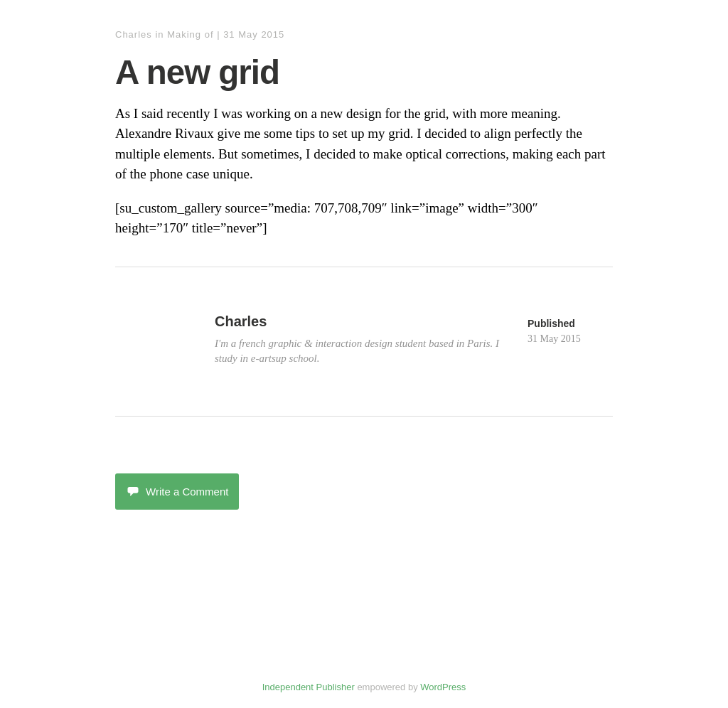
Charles (134, 34)
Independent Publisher (309, 687)
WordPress (443, 687)
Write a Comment (177, 492)
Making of (190, 34)
